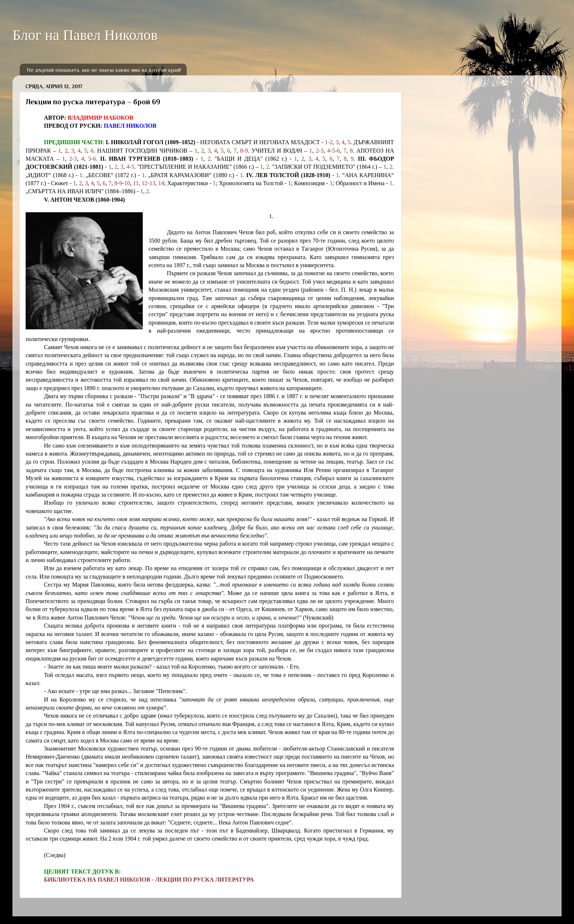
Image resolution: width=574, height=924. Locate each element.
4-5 (131, 167)
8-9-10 (122, 183)
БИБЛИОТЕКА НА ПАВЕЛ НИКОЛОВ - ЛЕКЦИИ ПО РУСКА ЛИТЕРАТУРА (149, 880)
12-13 (148, 183)
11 (136, 183)
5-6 (92, 159)
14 (161, 183)
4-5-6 (334, 151)
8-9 (244, 151)
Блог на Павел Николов (85, 35)
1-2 (329, 142)
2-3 (320, 151)
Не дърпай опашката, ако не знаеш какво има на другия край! (104, 70)
